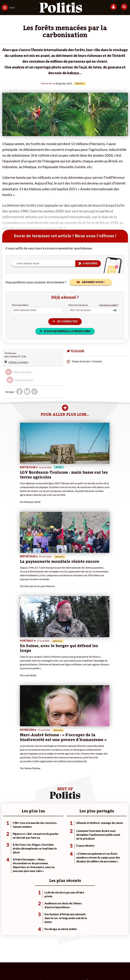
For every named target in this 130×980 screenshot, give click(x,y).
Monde (26, 848)
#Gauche (91, 854)
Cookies (71, 957)
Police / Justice (30, 864)
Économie (27, 854)
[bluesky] (33, 969)
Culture (5, 864)
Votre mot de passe (78, 305)
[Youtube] (43, 969)
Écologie (6, 854)
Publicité (57, 957)
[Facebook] (23, 969)
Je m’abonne (50, 854)
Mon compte (50, 864)
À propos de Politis (53, 861)
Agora (5, 848)
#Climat (90, 848)
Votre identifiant (20, 305)
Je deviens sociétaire (54, 851)
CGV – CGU (79, 952)
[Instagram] (53, 969)
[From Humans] (63, 969)
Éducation (27, 858)
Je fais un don (51, 848)
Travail (25, 851)
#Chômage (92, 861)
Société (5, 858)
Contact (13, 952)
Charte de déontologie (56, 952)
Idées (4, 861)
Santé (25, 861)
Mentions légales (31, 952)
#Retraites (92, 858)
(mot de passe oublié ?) (109, 305)
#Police (90, 851)
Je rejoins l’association (55, 858)
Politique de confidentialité (105, 952)
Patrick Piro (47, 83)
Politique (6, 851)
